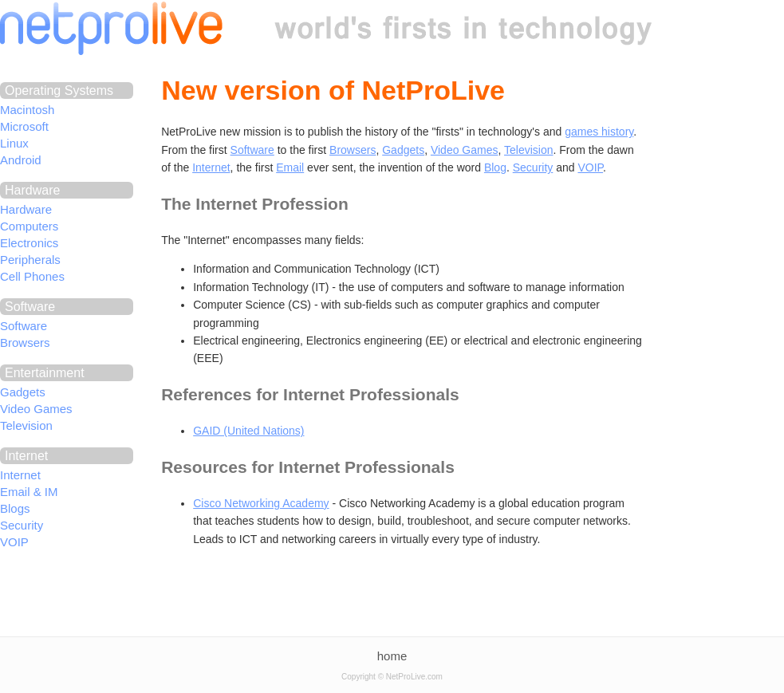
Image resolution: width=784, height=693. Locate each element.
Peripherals (30, 260)
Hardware (26, 209)
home (392, 656)
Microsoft (24, 126)
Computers (29, 226)
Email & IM (29, 492)
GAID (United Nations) (248, 431)
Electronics (29, 243)
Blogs (15, 508)
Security (22, 525)
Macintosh (27, 110)
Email (290, 167)
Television (26, 425)
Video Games (36, 409)
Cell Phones (32, 276)
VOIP (14, 542)
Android (21, 160)
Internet (20, 475)
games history (599, 132)
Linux (14, 143)
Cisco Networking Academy (261, 503)
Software (24, 326)
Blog (495, 167)
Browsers (25, 343)
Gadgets (23, 392)
